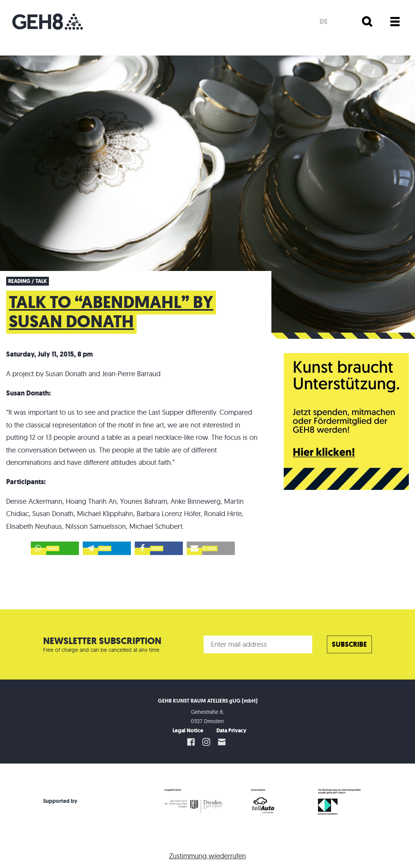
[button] (55, 548)
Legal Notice (188, 731)
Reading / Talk (28, 281)
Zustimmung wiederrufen (207, 856)
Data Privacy (231, 731)
